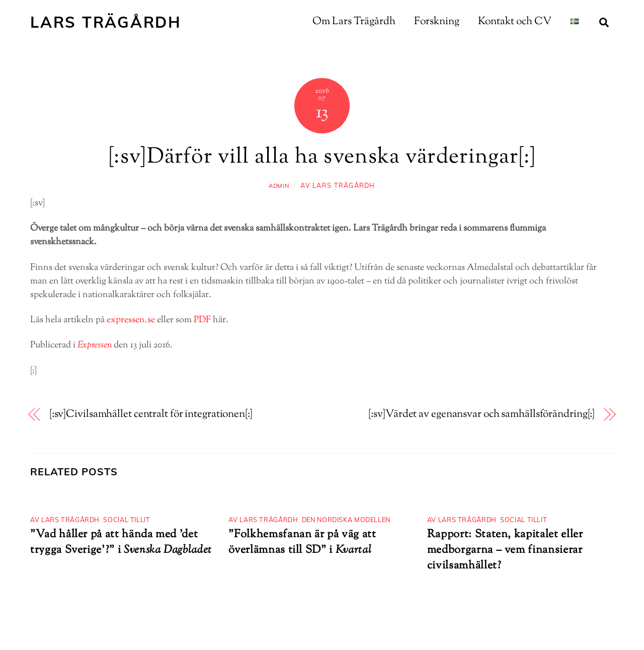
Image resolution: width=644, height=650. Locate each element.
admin (279, 186)
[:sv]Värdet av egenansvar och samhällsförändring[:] (481, 415)
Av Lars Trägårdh (338, 185)
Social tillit (127, 520)
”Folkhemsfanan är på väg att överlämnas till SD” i (302, 542)
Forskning (437, 22)
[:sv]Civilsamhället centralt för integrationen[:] (151, 415)
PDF (202, 320)
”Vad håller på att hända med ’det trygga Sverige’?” (114, 542)
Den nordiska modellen (346, 520)
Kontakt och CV (515, 22)
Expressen (95, 345)
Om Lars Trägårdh (354, 22)
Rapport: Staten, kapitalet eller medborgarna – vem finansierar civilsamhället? (505, 550)
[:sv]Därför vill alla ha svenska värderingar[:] (322, 158)
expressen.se (131, 320)
